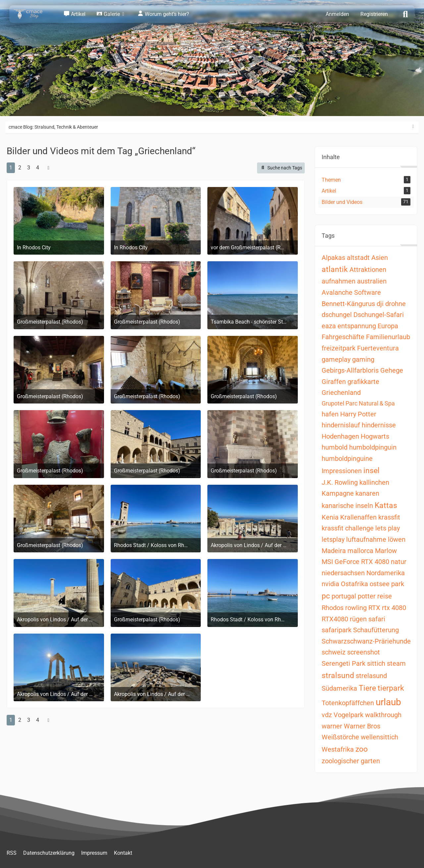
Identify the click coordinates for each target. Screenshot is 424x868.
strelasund (371, 676)
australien (372, 281)
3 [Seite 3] (29, 168)
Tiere (367, 688)
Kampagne (338, 493)
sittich (376, 663)
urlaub (388, 702)
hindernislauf (341, 425)
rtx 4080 (394, 608)
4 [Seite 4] (38, 168)
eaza (329, 326)
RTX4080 (335, 619)
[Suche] (405, 14)
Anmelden (337, 14)
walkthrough (383, 715)
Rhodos (333, 608)
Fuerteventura (378, 348)
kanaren (367, 493)
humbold (335, 447)
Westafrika (338, 749)
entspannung (357, 326)
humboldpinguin (373, 447)
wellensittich (379, 737)
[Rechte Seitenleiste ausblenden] (413, 127)
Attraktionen (368, 270)
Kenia (330, 517)
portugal (344, 596)
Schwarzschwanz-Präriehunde (366, 641)
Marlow (386, 551)
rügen (358, 619)
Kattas (386, 505)
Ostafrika (354, 584)
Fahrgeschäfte (343, 337)
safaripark (337, 630)
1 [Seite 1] (11, 168)
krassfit (389, 517)
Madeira (334, 551)
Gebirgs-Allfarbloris (350, 370)
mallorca (360, 551)
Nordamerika (386, 573)
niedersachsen (343, 573)
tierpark (391, 688)
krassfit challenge (348, 528)
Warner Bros (362, 726)
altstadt (358, 258)
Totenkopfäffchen (348, 703)
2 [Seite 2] (20, 168)
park (398, 584)
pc (326, 596)
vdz (327, 715)
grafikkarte (363, 382)
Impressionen (342, 471)
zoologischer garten (351, 761)
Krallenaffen (358, 517)
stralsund (338, 676)
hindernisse (379, 425)
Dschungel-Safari (379, 315)
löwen (397, 539)
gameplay (336, 359)
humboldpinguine (347, 459)
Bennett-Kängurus (348, 304)
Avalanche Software (351, 292)
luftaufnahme (366, 539)
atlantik (335, 269)
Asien (380, 258)
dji (380, 304)
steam (396, 663)
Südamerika (339, 688)
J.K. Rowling (340, 482)
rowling (356, 608)
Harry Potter (358, 414)
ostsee (380, 584)
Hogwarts (375, 436)
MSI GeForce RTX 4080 (355, 562)
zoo (362, 749)
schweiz (334, 652)
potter (367, 596)
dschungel (337, 315)
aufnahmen (339, 281)
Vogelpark (348, 715)
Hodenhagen (340, 436)
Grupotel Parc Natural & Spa (358, 403)
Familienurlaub (388, 337)
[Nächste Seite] (48, 168)
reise (385, 596)
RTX (374, 608)
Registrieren (374, 14)
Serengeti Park (344, 663)
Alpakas (333, 258)
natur (399, 562)
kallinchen (374, 482)
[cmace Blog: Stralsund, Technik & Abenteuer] (32, 14)
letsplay (333, 539)
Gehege (392, 370)
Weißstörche (340, 737)
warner (332, 726)
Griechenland (341, 393)
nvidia (330, 584)
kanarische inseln (347, 506)
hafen (330, 414)
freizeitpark (339, 348)
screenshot (364, 652)
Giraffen (334, 382)
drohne (396, 304)
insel (371, 471)
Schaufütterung (376, 630)
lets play (388, 528)
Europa (388, 326)
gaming (363, 359)
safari (377, 619)
